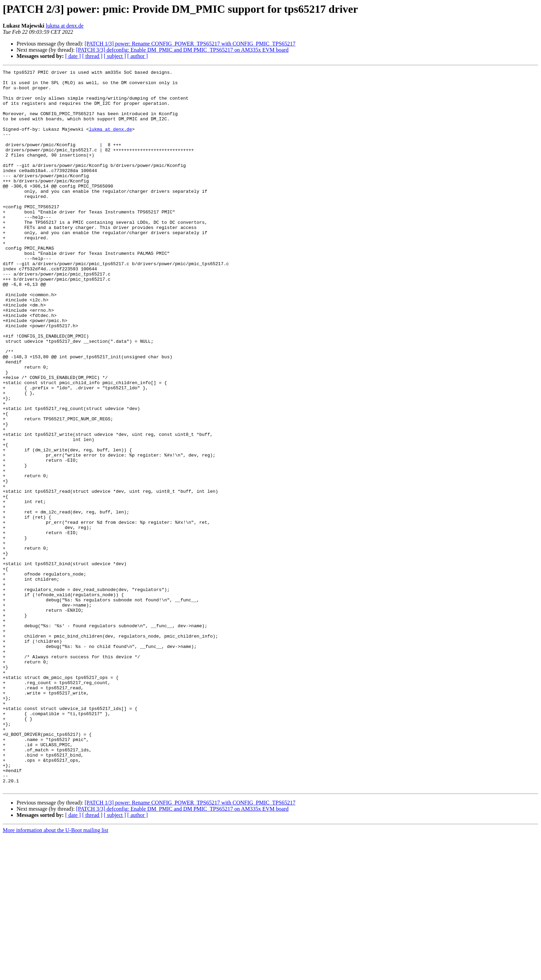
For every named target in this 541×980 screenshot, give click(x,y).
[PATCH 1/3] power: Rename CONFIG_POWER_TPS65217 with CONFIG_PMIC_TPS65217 (190, 44)
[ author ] (138, 56)
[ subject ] (115, 56)
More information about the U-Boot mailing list (56, 974)
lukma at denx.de (65, 26)
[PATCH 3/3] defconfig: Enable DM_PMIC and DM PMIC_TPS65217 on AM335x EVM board (182, 50)
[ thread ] (92, 56)
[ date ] (73, 56)
